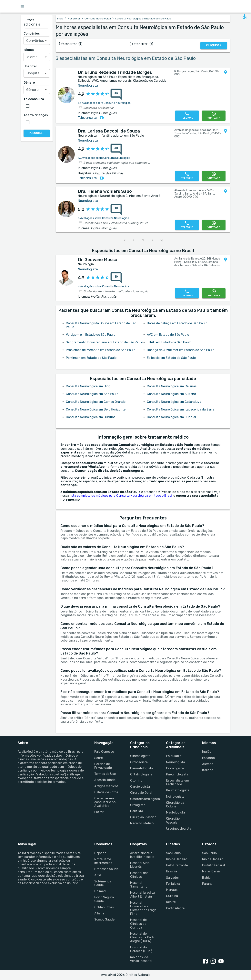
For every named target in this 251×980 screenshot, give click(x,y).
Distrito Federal (214, 865)
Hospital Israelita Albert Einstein (142, 894)
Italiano (208, 770)
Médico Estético (142, 823)
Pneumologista (177, 774)
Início (60, 19)
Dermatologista (142, 768)
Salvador (173, 878)
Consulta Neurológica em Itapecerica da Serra (181, 409)
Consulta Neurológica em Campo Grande (96, 402)
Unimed (100, 891)
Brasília (171, 871)
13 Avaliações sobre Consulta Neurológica (104, 158)
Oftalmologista (141, 774)
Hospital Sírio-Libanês (141, 865)
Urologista (138, 805)
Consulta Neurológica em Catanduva (174, 402)
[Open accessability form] (245, 16)
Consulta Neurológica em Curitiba (91, 417)
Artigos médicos (106, 786)
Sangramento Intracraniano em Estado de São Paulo (104, 342)
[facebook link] (206, 962)
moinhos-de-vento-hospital (141, 959)
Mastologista (176, 812)
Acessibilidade (105, 780)
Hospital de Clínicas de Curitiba (138, 924)
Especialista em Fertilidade (177, 782)
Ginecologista (140, 756)
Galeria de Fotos (106, 792)
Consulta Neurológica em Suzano (171, 394)
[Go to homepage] (44, 6)
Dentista (137, 811)
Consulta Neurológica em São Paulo (92, 394)
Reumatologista (178, 790)
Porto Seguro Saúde (104, 899)
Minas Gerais (211, 871)
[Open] (46, 41)
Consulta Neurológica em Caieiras (172, 386)
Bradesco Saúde (106, 869)
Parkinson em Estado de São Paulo (91, 358)
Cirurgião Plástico (143, 817)
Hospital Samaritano (139, 885)
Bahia (206, 878)
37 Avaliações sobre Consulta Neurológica (104, 103)
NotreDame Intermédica (103, 861)
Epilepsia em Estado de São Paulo (171, 358)
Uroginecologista (179, 829)
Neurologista (176, 762)
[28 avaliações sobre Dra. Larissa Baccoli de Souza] (116, 149)
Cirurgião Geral (141, 793)
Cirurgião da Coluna (175, 804)
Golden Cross (104, 907)
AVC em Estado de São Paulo (168, 335)
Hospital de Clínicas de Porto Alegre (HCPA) (143, 937)
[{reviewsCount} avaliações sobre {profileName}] (115, 94)
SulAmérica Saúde (103, 883)
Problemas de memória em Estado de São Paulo (101, 350)
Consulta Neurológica (98, 19)
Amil (98, 875)
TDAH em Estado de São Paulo (169, 342)
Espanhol (209, 758)
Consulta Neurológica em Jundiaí (171, 417)
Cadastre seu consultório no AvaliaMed (105, 802)
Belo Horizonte (177, 865)
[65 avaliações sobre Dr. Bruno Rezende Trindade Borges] (116, 94)
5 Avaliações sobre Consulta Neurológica (103, 218)
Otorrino (136, 780)
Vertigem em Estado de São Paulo (91, 335)
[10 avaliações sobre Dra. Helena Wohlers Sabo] (116, 209)
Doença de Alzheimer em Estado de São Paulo (181, 350)
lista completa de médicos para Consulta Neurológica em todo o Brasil (121, 496)
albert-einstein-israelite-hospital (143, 855)
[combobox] (37, 41)
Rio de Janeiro (177, 859)
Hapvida (100, 853)
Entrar (99, 812)
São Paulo (173, 853)
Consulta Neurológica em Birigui (90, 386)
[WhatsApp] (214, 116)
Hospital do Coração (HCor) (141, 949)
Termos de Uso (105, 774)
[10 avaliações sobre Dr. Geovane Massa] (116, 278)
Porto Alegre (175, 908)
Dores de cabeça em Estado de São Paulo (177, 323)
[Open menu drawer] (22, 6)
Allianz (99, 913)
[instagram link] (214, 962)
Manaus (172, 890)
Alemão (208, 764)
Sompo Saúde (104, 919)
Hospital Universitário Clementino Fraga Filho (143, 908)
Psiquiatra (174, 756)
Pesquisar (74, 19)
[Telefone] (187, 116)
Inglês (207, 752)
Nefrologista (175, 797)
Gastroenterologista (143, 799)
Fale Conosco (104, 752)
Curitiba (172, 896)
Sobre (99, 758)
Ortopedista (139, 762)
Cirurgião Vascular (173, 820)
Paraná (207, 884)
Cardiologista (140, 787)
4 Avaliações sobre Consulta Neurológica (103, 287)
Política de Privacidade (103, 766)
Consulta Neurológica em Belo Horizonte (96, 409)
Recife (171, 902)
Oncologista (175, 768)
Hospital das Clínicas (139, 875)
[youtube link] (222, 962)
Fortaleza (173, 884)
